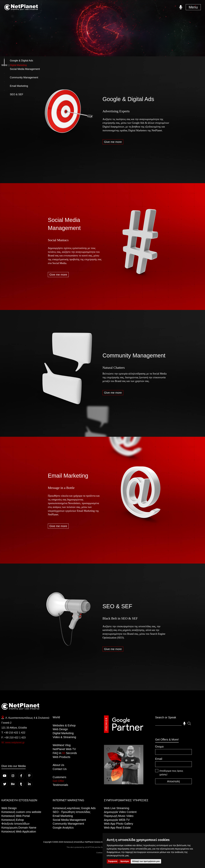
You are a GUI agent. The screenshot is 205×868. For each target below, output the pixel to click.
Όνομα (159, 747)
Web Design (60, 729)
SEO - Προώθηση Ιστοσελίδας (72, 812)
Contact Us (60, 769)
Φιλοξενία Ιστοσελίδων (15, 824)
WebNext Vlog (62, 745)
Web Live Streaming (117, 808)
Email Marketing (68, 476)
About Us (58, 765)
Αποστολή (173, 781)
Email (159, 759)
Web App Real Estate (117, 828)
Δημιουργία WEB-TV (117, 820)
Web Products (61, 757)
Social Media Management (69, 820)
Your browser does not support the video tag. (124, 765)
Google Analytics (63, 828)
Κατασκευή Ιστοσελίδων (74, 842)
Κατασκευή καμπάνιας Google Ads (74, 808)
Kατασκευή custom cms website (21, 812)
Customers (59, 777)
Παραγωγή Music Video (119, 816)
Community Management (134, 355)
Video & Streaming (64, 737)
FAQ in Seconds (65, 753)
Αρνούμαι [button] (125, 861)
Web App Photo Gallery (119, 824)
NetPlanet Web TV (64, 749)
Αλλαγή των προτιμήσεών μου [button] (146, 861)
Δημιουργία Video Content (120, 812)
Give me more (113, 142)
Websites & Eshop (64, 725)
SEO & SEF (117, 606)
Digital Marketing (63, 733)
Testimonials (60, 785)
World (56, 717)
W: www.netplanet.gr (13, 742)
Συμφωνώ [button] (113, 861)
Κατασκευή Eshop (13, 820)
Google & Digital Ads (128, 99)
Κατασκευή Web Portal (16, 816)
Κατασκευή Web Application (19, 832)
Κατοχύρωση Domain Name (19, 828)
